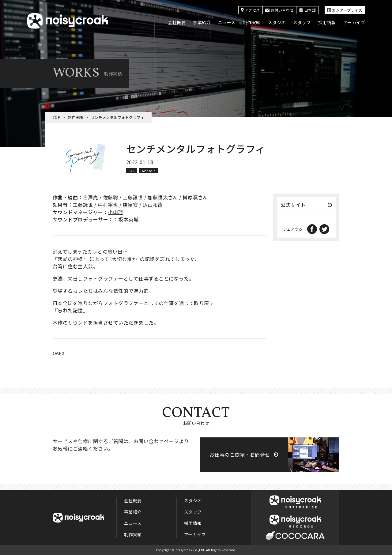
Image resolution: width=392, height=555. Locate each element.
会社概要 (177, 22)
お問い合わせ (279, 10)
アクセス (251, 10)
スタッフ (302, 22)
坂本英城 (128, 219)
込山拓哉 (153, 205)
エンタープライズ (345, 10)
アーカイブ (354, 22)
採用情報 (327, 22)
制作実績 (252, 22)
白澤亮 (90, 197)
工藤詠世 (133, 197)
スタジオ (277, 22)
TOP (57, 117)
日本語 (307, 10)
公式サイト (293, 205)
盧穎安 (130, 205)
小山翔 (115, 212)
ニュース (227, 22)
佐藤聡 (110, 197)
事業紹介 (202, 22)
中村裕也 (108, 205)
